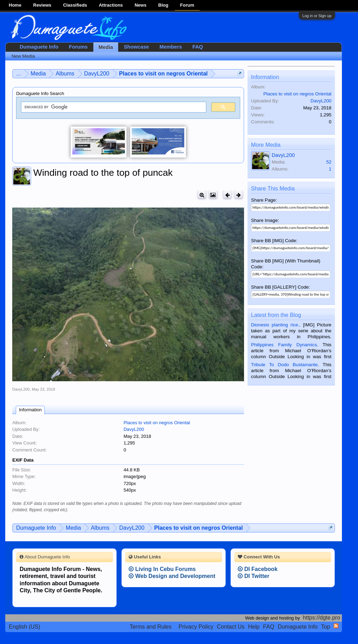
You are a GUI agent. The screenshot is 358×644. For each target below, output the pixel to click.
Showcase (136, 47)
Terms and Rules (151, 627)
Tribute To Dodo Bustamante (284, 365)
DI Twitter (253, 576)
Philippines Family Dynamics (284, 345)
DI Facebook (258, 569)
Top (325, 627)
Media (106, 47)
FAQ (198, 47)
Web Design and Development (172, 576)
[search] (113, 107)
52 (329, 162)
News (141, 5)
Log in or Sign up (317, 16)
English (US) (24, 627)
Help (254, 627)
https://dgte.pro (321, 618)
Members (171, 47)
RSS (336, 626)
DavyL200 (21, 389)
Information (30, 410)
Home (15, 5)
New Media (23, 56)
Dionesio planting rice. (275, 325)
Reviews (42, 5)
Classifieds (75, 5)
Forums (78, 47)
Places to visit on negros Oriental (157, 423)
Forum (187, 5)
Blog (163, 5)
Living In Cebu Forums (162, 569)
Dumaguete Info (39, 47)
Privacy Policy (196, 627)
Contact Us (231, 627)
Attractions (111, 5)
